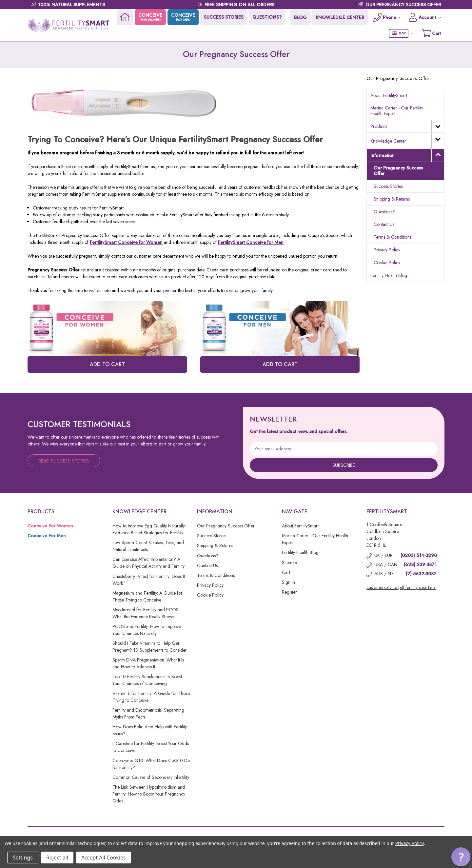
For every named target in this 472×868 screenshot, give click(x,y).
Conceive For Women (50, 526)
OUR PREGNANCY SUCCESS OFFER (403, 5)
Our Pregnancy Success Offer (398, 171)
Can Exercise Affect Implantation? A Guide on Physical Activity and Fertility (148, 563)
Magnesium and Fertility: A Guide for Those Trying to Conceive (147, 596)
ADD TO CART (107, 364)
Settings (23, 858)
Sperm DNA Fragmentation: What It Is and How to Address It (148, 663)
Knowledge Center (388, 141)
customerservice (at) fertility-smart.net (401, 587)
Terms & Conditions (393, 237)
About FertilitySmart (389, 95)
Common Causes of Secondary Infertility (151, 777)
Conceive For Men (47, 536)
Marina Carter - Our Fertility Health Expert (397, 111)
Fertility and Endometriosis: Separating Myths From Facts (148, 713)
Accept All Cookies (104, 858)
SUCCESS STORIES (223, 17)
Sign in (288, 582)
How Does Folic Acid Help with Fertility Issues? (150, 730)
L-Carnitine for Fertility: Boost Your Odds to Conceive (151, 747)
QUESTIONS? (266, 17)
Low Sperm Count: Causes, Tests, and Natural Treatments (148, 546)
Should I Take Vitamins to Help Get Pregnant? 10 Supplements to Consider (150, 647)
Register (289, 592)
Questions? (384, 212)
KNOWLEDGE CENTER (339, 17)
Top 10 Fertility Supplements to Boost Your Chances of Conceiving (147, 680)
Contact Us (384, 224)
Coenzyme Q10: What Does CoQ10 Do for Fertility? (151, 764)
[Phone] (386, 17)
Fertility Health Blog (389, 275)
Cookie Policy (387, 263)
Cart (286, 572)
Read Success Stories (64, 461)
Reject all (57, 858)
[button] (461, 857)
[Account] (424, 17)
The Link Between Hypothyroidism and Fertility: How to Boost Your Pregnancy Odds (149, 794)
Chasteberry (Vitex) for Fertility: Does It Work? (149, 580)
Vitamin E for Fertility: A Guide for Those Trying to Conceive (151, 697)
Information (383, 155)
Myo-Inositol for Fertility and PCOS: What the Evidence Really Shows (146, 613)
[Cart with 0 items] (431, 33)
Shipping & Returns (392, 199)
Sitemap (289, 562)
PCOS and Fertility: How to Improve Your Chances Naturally (147, 630)
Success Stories (388, 186)
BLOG (300, 17)
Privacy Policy (387, 250)
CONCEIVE (150, 17)
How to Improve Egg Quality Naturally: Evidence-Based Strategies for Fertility (149, 529)
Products (379, 126)
